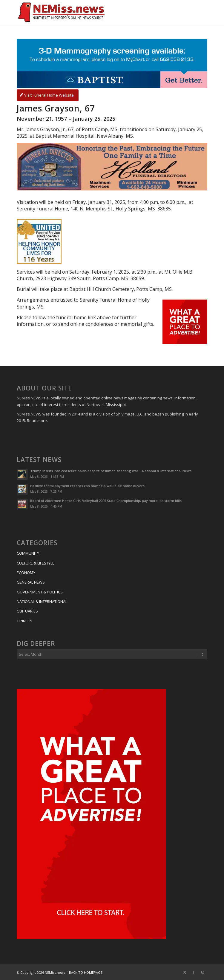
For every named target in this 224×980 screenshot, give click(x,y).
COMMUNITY (28, 553)
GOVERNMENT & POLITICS (40, 592)
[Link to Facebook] (194, 972)
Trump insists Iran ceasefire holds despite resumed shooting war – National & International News (111, 471)
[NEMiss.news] (93, 12)
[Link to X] (185, 972)
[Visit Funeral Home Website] (48, 95)
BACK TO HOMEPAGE (86, 972)
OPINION (24, 621)
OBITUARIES (27, 611)
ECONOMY (26, 573)
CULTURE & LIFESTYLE (36, 563)
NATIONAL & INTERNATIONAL (42, 601)
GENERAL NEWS (31, 582)
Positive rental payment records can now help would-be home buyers (87, 486)
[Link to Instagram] (203, 972)
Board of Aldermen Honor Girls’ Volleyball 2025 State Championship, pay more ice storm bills (106, 501)
